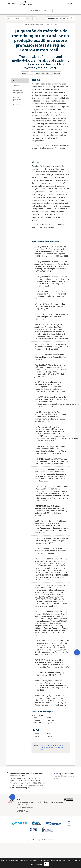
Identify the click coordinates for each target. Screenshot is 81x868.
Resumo (16, 81)
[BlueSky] (18, 811)
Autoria (25, 73)
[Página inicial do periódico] (8, 18)
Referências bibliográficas (18, 92)
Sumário (16, 19)
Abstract (16, 86)
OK (46, 864)
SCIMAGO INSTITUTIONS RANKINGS (46, 73)
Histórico (17, 104)
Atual (29, 19)
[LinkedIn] (22, 811)
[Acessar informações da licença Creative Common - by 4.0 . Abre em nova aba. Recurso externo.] (36, 746)
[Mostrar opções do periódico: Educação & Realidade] (50, 11)
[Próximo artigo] (35, 18)
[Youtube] (27, 811)
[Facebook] (25, 811)
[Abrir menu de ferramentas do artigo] (12, 804)
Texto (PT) (57, 19)
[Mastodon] (20, 811)
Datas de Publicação (17, 99)
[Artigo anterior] (23, 18)
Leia (29, 840)
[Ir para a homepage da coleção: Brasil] (35, 4)
